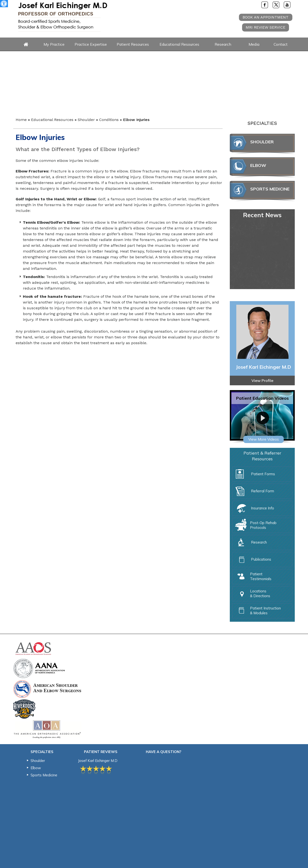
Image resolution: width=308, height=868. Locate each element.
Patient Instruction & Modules (257, 610)
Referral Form (254, 492)
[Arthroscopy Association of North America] (39, 668)
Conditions (109, 120)
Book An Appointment (266, 17)
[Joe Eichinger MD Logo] (63, 17)
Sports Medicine (270, 189)
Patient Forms (254, 475)
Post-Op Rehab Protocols (254, 525)
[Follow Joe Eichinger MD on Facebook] (265, 5)
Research (223, 44)
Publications (252, 561)
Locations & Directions (251, 593)
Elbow (258, 165)
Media (254, 44)
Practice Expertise (91, 44)
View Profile (262, 380)
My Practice (54, 44)
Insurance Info (254, 509)
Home (26, 44)
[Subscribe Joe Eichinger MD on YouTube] (287, 5)
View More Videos (264, 439)
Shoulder (86, 120)
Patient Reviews (101, 752)
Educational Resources (179, 44)
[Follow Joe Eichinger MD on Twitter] (276, 5)
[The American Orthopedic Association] (47, 729)
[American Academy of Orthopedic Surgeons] (34, 648)
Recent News (262, 215)
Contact (281, 44)
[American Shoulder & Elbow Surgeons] (47, 688)
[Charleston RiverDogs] (24, 709)
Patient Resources (133, 44)
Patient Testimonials (252, 576)
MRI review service (266, 27)
